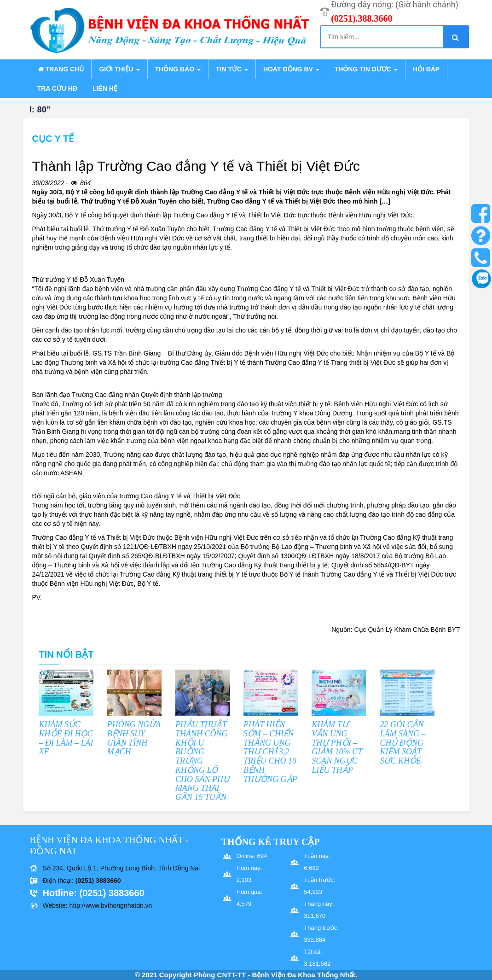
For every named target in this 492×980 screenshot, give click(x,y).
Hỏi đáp (426, 69)
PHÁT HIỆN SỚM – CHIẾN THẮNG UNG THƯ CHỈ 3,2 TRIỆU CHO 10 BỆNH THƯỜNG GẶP (270, 752)
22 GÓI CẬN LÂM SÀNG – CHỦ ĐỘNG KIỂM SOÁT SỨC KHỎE (402, 743)
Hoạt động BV (291, 69)
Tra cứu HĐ (57, 88)
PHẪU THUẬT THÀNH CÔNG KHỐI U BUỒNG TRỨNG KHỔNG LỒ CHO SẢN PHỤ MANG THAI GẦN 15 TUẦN (202, 761)
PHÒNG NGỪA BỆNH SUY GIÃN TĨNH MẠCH (134, 738)
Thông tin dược (366, 69)
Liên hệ (105, 88)
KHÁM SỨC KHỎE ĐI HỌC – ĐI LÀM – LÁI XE (66, 738)
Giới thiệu (119, 69)
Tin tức (232, 69)
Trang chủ (61, 69)
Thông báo (178, 69)
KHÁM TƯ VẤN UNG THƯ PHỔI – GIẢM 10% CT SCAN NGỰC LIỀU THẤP (337, 747)
